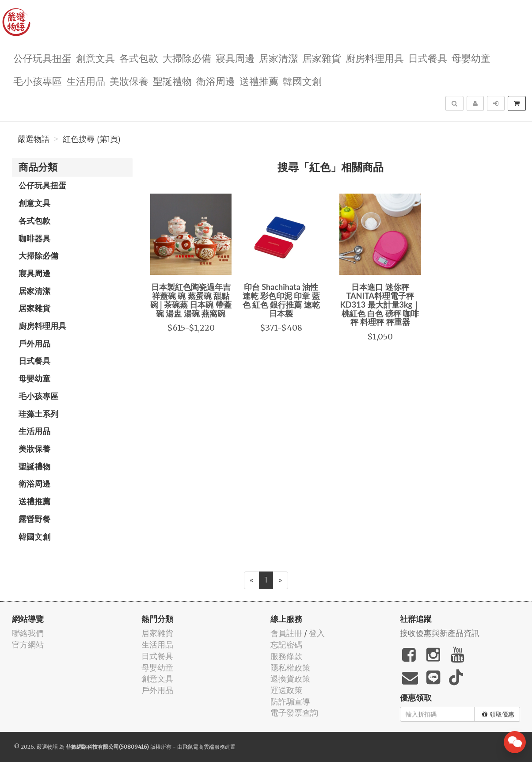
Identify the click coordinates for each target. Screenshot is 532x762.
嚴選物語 (34, 139)
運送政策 (286, 690)
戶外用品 (34, 343)
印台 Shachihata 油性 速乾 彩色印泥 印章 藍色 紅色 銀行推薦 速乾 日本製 (281, 300)
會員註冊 (286, 633)
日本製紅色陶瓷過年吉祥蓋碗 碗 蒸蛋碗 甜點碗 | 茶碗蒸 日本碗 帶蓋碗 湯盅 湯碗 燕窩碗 (191, 300)
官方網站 (28, 645)
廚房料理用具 (375, 58)
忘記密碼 (286, 645)
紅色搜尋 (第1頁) (92, 139)
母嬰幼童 (471, 58)
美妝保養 (129, 81)
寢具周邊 (235, 58)
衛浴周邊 (216, 81)
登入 (317, 633)
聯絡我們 (28, 633)
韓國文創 (302, 81)
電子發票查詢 (294, 713)
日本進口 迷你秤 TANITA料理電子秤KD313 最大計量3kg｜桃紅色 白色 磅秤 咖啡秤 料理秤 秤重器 (380, 304)
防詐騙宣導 (290, 702)
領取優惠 (498, 714)
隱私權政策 (290, 668)
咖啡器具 (34, 238)
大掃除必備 (187, 58)
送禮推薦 (259, 81)
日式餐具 (428, 58)
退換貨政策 (290, 679)
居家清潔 (278, 58)
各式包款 (139, 58)
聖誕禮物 (172, 81)
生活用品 (86, 81)
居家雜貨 (322, 58)
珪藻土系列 (38, 414)
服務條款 (286, 656)
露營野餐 (34, 519)
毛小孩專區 (38, 81)
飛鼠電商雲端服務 (204, 747)
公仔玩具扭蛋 (42, 58)
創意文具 (95, 58)
